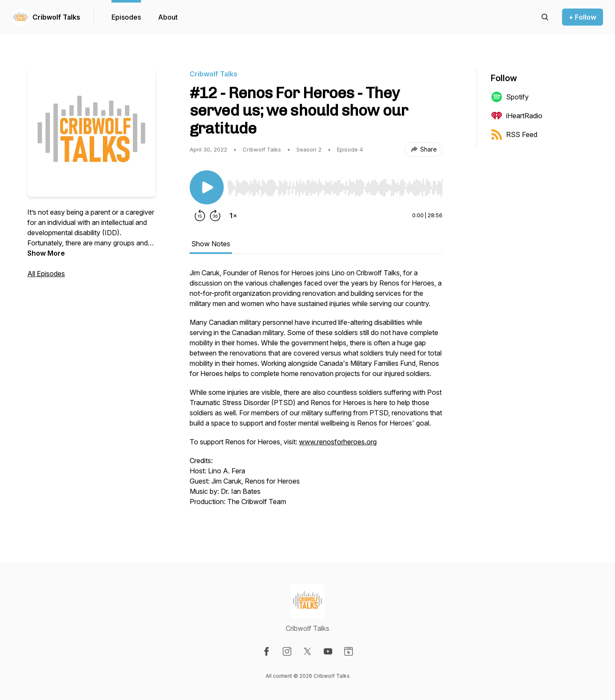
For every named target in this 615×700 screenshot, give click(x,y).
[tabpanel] (316, 391)
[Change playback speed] (233, 216)
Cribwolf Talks (56, 17)
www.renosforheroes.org (338, 442)
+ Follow (583, 17)
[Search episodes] (545, 17)
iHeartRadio (517, 116)
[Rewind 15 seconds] (200, 216)
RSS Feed (514, 134)
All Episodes (46, 274)
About (168, 17)
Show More (46, 253)
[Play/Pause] (207, 187)
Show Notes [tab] (211, 244)
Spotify (510, 97)
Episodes (126, 17)
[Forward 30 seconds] (215, 216)
